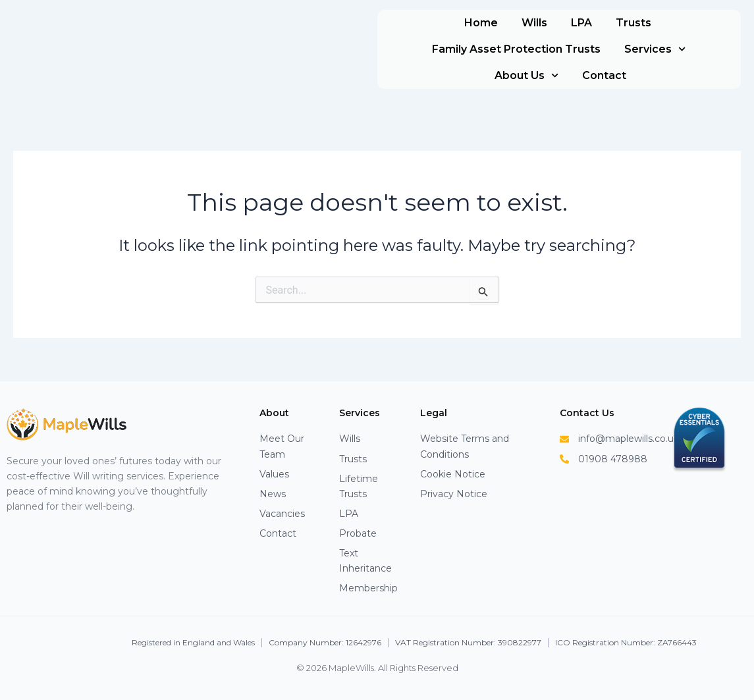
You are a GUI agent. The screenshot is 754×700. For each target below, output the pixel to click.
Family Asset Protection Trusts (516, 49)
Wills (534, 23)
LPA (581, 23)
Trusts (633, 23)
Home (481, 23)
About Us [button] (526, 75)
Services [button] (655, 49)
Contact (604, 75)
